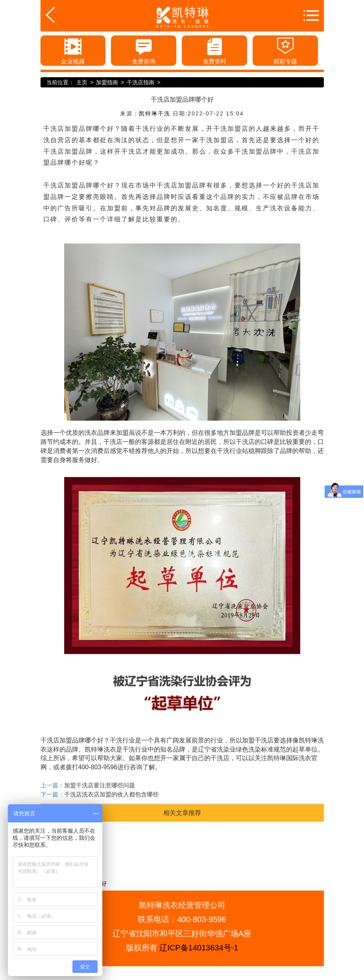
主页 (82, 82)
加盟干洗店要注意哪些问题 (100, 785)
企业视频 (73, 50)
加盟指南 (107, 82)
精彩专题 (285, 50)
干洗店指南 (140, 82)
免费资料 (214, 50)
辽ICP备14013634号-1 (199, 948)
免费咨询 (144, 50)
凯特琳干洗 (155, 113)
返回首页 (63, 15)
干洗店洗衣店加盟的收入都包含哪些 (111, 794)
